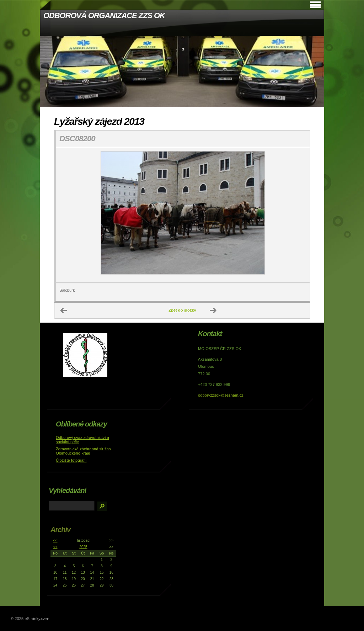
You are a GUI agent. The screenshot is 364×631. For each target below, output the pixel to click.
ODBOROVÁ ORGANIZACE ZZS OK (104, 15)
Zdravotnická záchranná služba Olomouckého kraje (83, 451)
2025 (83, 547)
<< (55, 540)
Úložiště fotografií (71, 460)
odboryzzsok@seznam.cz (221, 395)
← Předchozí (64, 311)
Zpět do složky (182, 310)
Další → (213, 311)
